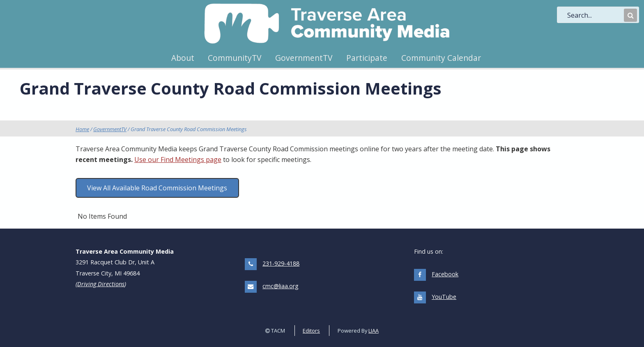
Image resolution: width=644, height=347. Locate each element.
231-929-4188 (281, 263)
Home (82, 129)
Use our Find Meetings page (178, 160)
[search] (595, 15)
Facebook (445, 274)
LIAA (374, 331)
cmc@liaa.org (281, 286)
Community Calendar (441, 58)
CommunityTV (235, 58)
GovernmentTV (304, 58)
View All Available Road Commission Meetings (157, 188)
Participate (367, 58)
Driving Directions (101, 284)
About (183, 58)
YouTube (444, 297)
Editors (311, 331)
